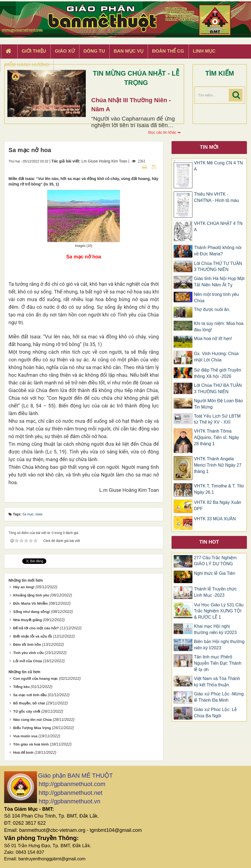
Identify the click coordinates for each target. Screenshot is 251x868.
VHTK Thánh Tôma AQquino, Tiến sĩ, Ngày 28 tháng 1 (217, 437)
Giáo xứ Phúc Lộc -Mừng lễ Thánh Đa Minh (219, 697)
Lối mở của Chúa (28, 661)
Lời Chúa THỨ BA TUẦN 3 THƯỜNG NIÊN (218, 389)
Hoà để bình (23, 753)
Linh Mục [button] (204, 51)
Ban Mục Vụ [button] (129, 51)
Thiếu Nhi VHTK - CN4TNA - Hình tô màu (217, 197)
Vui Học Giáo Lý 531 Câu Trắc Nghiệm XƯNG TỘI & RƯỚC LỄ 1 (219, 611)
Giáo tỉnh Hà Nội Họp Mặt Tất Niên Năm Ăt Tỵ (219, 282)
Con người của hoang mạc (35, 679)
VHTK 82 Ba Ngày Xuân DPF (218, 506)
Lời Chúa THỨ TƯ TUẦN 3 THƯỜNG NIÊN (218, 267)
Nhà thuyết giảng (28, 620)
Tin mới (209, 147)
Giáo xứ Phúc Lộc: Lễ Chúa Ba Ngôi (215, 713)
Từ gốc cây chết (27, 711)
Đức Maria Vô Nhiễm (31, 603)
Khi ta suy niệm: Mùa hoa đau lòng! (219, 327)
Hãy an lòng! (24, 587)
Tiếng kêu (21, 687)
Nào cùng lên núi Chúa (32, 720)
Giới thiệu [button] (34, 51)
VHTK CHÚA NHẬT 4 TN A (218, 227)
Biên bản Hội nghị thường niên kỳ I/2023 (219, 645)
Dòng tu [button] (94, 51)
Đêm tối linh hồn (27, 645)
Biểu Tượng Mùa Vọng (32, 728)
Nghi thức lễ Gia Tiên (215, 573)
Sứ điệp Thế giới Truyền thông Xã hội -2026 (218, 373)
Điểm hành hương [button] (27, 65)
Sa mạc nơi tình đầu (30, 695)
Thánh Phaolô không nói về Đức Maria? (218, 251)
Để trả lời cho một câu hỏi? (36, 628)
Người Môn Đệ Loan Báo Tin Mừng (219, 404)
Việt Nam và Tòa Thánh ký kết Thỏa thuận (217, 682)
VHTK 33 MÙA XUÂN (215, 519)
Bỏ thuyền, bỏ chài (29, 703)
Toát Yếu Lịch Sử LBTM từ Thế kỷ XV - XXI (217, 419)
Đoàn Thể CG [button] (168, 51)
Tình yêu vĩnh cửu (28, 653)
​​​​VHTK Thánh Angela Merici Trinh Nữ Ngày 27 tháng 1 (218, 465)
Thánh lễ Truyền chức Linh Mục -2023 (215, 592)
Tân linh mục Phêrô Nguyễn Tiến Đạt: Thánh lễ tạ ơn (218, 663)
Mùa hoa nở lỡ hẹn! (213, 339)
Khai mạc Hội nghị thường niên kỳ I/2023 (215, 629)
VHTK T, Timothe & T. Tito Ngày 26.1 (219, 489)
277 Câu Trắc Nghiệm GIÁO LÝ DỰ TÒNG (215, 561)
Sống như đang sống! (32, 612)
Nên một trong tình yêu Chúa (216, 298)
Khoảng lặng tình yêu (31, 595)
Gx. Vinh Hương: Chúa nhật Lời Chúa (216, 357)
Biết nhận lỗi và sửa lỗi (33, 636)
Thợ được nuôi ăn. (212, 309)
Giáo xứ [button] (65, 51)
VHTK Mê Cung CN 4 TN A (218, 166)
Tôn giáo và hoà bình (31, 744)
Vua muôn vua (25, 736)
